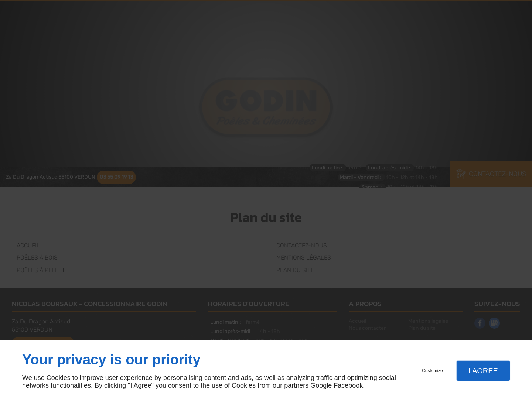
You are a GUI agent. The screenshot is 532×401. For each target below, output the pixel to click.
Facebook (348, 385)
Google (321, 385)
